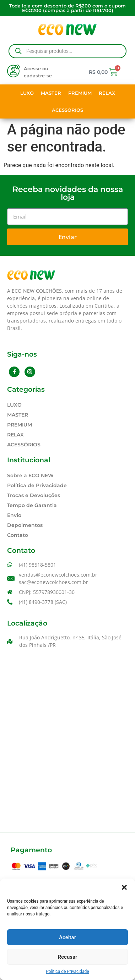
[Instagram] (30, 372)
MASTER (51, 93)
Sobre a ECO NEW (30, 475)
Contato (18, 535)
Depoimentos (25, 525)
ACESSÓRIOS (67, 110)
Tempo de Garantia (32, 505)
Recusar (68, 957)
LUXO (27, 93)
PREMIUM (80, 93)
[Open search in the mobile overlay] (67, 51)
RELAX (107, 93)
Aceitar (67, 937)
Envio (14, 515)
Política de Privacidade (67, 971)
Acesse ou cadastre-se (38, 72)
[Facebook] (14, 372)
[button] (124, 887)
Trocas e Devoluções (34, 495)
